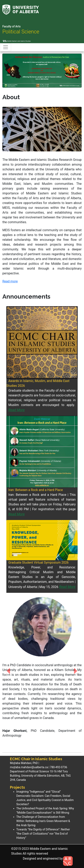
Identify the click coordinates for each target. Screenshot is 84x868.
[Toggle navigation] (6, 47)
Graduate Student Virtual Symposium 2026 (39, 562)
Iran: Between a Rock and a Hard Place (36, 490)
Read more (10, 281)
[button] (8, 71)
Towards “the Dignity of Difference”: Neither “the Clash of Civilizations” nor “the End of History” (43, 834)
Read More (17, 410)
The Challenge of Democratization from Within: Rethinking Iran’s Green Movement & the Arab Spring (43, 821)
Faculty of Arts (12, 26)
